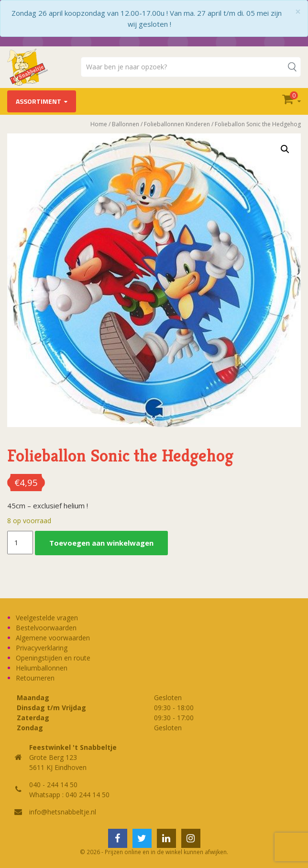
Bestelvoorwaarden (46, 628)
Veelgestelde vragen (47, 618)
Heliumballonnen (42, 668)
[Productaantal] (20, 543)
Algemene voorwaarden (53, 638)
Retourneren (35, 678)
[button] (285, 149)
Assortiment (38, 101)
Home (99, 124)
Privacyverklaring (42, 648)
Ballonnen (126, 124)
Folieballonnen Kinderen (177, 124)
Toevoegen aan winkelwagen (101, 543)
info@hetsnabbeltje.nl (63, 812)
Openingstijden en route (53, 658)
